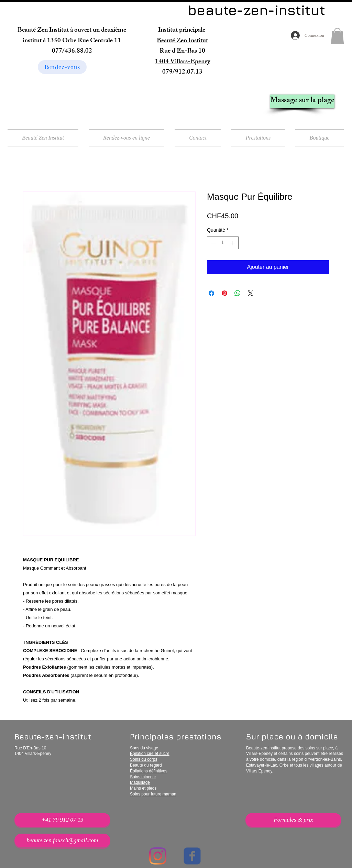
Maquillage (140, 782)
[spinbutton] (223, 243)
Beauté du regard (146, 765)
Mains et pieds (143, 788)
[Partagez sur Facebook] (211, 293)
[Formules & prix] (293, 820)
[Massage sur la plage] (302, 101)
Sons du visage (144, 748)
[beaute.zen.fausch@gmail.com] (62, 840)
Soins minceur (143, 777)
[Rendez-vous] (62, 67)
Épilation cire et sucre (150, 754)
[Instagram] (158, 856)
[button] (337, 36)
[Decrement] (212, 243)
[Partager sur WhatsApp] (238, 293)
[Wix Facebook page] (192, 856)
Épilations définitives (149, 771)
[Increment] (233, 243)
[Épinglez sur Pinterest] (224, 293)
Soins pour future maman (153, 794)
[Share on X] (251, 293)
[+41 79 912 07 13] (62, 820)
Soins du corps (144, 759)
